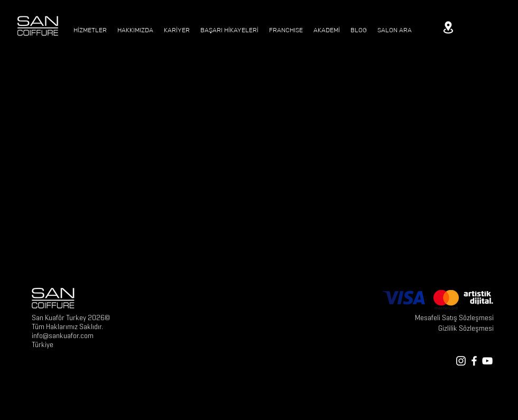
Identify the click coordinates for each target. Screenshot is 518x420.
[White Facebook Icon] (474, 361)
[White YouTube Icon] (487, 361)
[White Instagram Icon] (461, 361)
